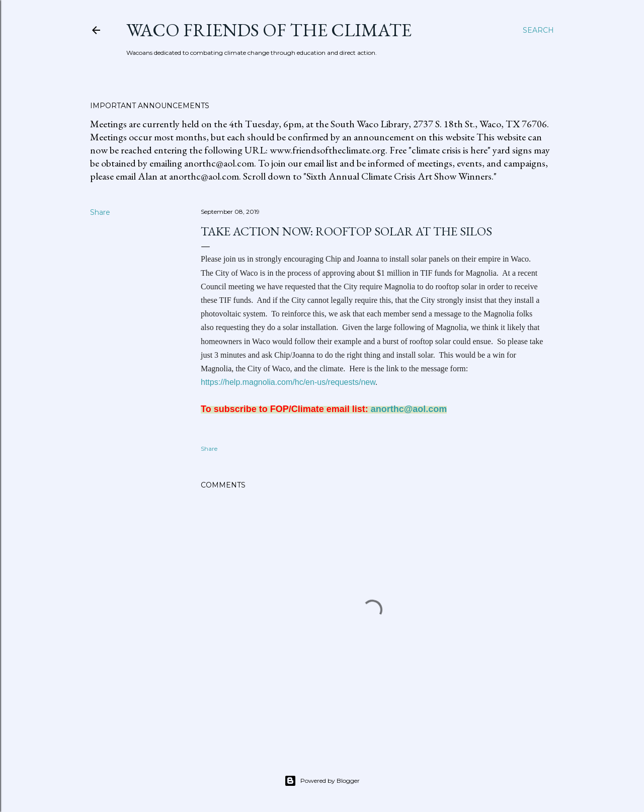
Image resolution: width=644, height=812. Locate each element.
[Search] (538, 30)
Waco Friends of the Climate (269, 30)
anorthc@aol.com (409, 409)
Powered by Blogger (322, 781)
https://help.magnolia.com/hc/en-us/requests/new (288, 382)
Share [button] (100, 212)
